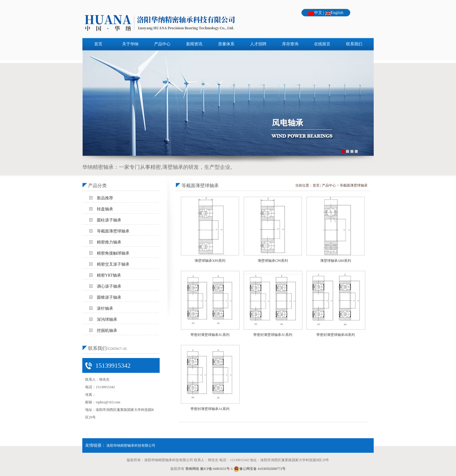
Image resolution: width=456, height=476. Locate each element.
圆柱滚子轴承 (109, 220)
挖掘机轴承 (107, 331)
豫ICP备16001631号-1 (217, 469)
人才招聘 (258, 44)
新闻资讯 (194, 44)
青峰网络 (192, 469)
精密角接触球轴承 (113, 253)
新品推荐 (105, 198)
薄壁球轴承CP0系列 (273, 261)
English (337, 13)
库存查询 (290, 44)
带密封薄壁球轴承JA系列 (210, 409)
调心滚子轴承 (109, 286)
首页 (98, 44)
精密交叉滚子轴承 (113, 264)
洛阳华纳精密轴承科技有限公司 (131, 445)
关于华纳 (130, 44)
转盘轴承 (105, 209)
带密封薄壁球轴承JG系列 (210, 335)
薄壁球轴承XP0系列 (210, 261)
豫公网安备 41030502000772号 (260, 469)
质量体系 (226, 44)
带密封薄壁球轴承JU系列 (273, 335)
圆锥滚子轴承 (109, 297)
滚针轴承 (105, 308)
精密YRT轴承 (109, 275)
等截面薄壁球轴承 (113, 231)
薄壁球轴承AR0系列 (336, 261)
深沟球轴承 (107, 320)
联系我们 (354, 44)
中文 (318, 13)
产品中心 (162, 44)
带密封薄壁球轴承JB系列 (336, 335)
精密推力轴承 (109, 242)
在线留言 (322, 44)
